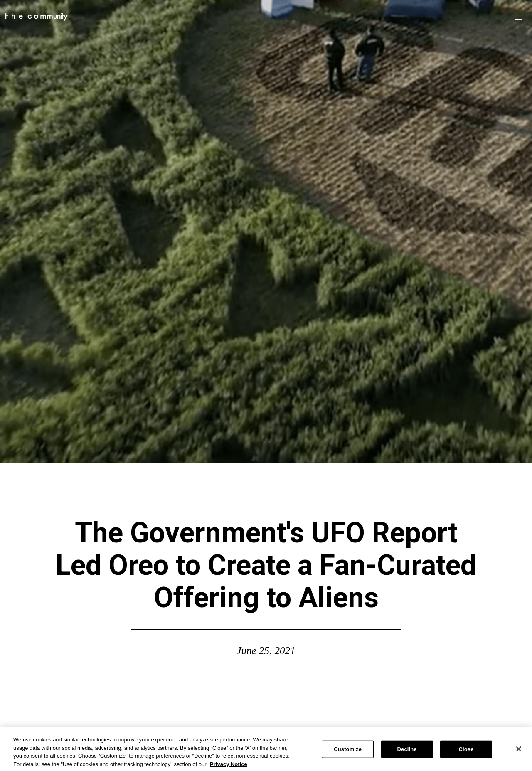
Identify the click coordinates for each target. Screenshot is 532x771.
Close (466, 751)
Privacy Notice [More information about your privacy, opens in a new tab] (229, 766)
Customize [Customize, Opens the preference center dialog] (348, 751)
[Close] (519, 751)
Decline (407, 751)
